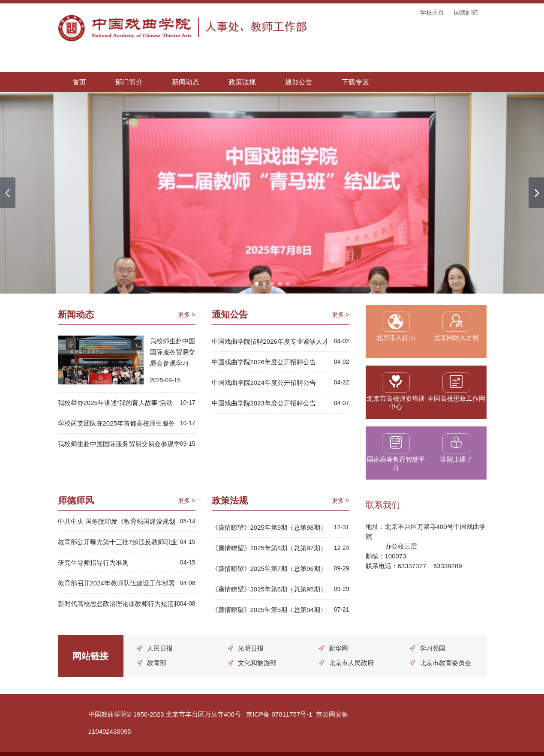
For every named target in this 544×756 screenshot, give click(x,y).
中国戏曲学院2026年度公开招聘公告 (264, 362)
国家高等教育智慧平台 (396, 463)
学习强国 (433, 648)
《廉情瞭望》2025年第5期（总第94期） (269, 610)
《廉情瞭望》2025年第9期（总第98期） (269, 527)
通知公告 (299, 82)
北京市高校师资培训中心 (396, 402)
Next (536, 193)
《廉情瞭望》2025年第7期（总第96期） (269, 568)
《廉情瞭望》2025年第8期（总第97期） (269, 548)
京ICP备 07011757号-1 (279, 714)
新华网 (338, 648)
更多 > (186, 315)
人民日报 (160, 648)
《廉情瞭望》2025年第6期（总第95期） (269, 589)
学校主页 (432, 12)
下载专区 (355, 82)
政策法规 (242, 82)
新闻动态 (186, 82)
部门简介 (129, 82)
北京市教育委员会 (445, 663)
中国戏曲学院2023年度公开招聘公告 (264, 403)
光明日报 (251, 648)
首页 (79, 82)
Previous (8, 193)
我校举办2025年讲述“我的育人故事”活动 (115, 403)
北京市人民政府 (351, 663)
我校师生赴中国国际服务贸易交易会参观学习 (173, 352)
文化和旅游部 (257, 663)
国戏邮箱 (466, 12)
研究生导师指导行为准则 (93, 562)
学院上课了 (456, 459)
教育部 (157, 663)
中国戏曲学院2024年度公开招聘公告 (264, 382)
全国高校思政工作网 (456, 398)
